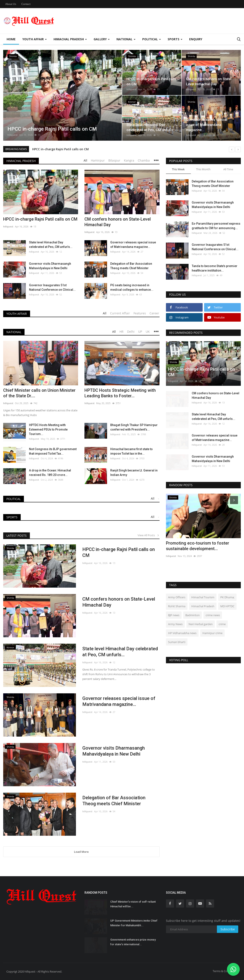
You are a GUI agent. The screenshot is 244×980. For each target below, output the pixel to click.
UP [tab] (140, 332)
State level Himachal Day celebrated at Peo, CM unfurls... (51, 245)
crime (222, 624)
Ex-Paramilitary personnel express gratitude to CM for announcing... (216, 226)
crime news (213, 615)
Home (11, 39)
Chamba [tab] (144, 160)
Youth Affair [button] (35, 39)
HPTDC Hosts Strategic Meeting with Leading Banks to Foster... (120, 393)
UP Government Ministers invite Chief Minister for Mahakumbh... (134, 923)
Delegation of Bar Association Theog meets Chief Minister (131, 266)
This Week (178, 169)
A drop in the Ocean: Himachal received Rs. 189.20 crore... (50, 473)
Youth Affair (17, 314)
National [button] (126, 39)
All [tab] (85, 160)
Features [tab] (140, 313)
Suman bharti (177, 642)
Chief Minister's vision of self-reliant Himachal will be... (133, 904)
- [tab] (159, 498)
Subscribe (228, 929)
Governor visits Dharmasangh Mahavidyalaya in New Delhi (50, 266)
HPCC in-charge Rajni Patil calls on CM (60, 149)
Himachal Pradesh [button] (70, 39)
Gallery (102, 39)
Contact (26, 4)
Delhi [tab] (131, 332)
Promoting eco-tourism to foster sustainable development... (198, 546)
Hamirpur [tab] (98, 160)
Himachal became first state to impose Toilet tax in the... (131, 451)
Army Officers (177, 597)
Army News (175, 624)
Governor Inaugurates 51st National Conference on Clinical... (52, 287)
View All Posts (149, 535)
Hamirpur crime (212, 633)
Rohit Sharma (177, 606)
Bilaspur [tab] (114, 160)
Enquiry (196, 39)
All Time (228, 169)
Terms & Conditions (225, 971)
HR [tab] (121, 332)
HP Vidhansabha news (182, 633)
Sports (12, 517)
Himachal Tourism (203, 597)
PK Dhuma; (227, 597)
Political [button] (152, 39)
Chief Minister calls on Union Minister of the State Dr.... (39, 393)
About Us (11, 4)
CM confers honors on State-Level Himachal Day (118, 222)
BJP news (174, 615)
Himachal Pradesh (21, 161)
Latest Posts (17, 536)
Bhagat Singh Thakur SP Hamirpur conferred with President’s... (134, 427)
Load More (81, 852)
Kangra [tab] (129, 160)
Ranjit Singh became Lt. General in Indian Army (134, 473)
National (14, 332)
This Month (203, 169)
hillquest (12, 135)
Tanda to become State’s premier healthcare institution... (215, 268)
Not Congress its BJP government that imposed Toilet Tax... (53, 451)
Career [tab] (154, 313)
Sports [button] (175, 39)
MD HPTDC (227, 606)
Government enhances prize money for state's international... (133, 942)
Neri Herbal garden (201, 624)
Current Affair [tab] (120, 313)
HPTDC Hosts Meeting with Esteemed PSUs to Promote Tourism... (48, 429)
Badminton (192, 615)
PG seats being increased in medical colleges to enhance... (132, 287)
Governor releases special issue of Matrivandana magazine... (133, 245)
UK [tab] (148, 332)
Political (14, 499)
